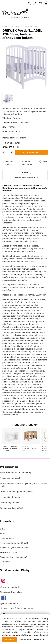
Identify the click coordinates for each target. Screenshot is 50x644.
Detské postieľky (30, 27)
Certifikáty (5, 562)
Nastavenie (25, 640)
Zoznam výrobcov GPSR (12, 508)
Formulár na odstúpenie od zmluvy (16, 492)
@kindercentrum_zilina (11, 592)
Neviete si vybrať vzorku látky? (15, 548)
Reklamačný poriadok (10, 478)
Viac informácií (41, 635)
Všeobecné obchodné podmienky (16, 472)
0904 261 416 (28, 608)
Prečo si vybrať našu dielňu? (13, 557)
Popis (25, 173)
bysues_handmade (9, 604)
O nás (3, 529)
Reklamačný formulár (10, 497)
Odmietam (39, 640)
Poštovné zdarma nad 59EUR (14, 543)
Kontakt (4, 534)
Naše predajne (7, 538)
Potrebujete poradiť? (25, 178)
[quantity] (8, 153)
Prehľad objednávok (9, 503)
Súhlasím (9, 640)
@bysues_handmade (10, 587)
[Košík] (47, 3)
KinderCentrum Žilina (10, 608)
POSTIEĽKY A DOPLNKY (12, 27)
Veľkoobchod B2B (8, 552)
